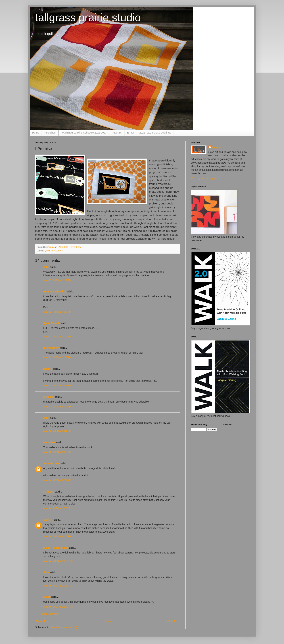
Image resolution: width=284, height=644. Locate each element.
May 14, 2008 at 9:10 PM (57, 536)
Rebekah (49, 397)
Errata (130, 133)
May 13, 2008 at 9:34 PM (57, 431)
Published (50, 133)
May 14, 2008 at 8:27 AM (57, 480)
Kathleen (49, 492)
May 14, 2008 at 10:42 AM (58, 508)
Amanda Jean (52, 463)
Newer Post (43, 621)
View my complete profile (205, 178)
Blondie (48, 369)
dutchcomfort (51, 348)
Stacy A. (48, 520)
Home (36, 133)
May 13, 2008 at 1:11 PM (57, 280)
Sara (46, 572)
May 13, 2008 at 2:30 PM (57, 337)
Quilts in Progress (54, 251)
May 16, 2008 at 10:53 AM (58, 586)
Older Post (173, 621)
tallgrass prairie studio (88, 18)
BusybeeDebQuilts (55, 292)
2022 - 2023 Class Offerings (155, 133)
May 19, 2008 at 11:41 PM (58, 607)
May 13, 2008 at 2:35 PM (57, 357)
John (46, 267)
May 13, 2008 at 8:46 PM (57, 407)
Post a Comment (49, 614)
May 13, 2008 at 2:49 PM (57, 385)
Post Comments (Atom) (64, 627)
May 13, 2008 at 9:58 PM (57, 452)
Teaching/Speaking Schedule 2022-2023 (84, 133)
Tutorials (117, 133)
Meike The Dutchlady (56, 548)
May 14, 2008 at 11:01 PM (58, 561)
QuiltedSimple (52, 323)
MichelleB (49, 442)
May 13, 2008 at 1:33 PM (57, 312)
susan (47, 597)
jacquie (216, 147)
